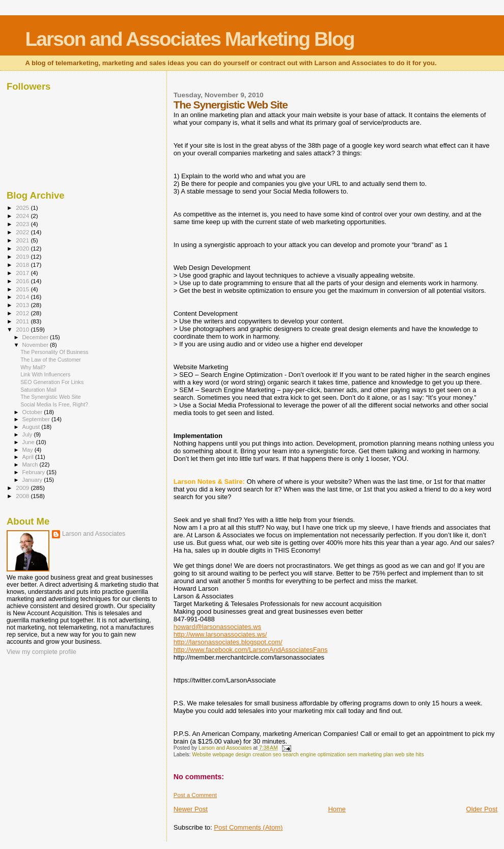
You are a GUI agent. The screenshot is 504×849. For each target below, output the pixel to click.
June (29, 442)
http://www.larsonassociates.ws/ (220, 634)
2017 (23, 273)
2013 (23, 305)
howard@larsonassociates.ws (217, 627)
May (29, 450)
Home (337, 809)
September (37, 419)
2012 (23, 313)
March (31, 464)
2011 (23, 321)
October (33, 412)
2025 (23, 208)
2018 (23, 265)
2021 (23, 240)
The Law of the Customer (51, 360)
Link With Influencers (45, 374)
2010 (23, 329)
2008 (23, 496)
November (36, 345)
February (35, 472)
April (29, 457)
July (28, 434)
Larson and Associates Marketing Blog (190, 39)
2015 (23, 289)
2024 (23, 216)
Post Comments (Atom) (248, 827)
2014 (23, 297)
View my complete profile (41, 652)
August (32, 427)
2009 (23, 488)
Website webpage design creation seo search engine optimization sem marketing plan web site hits (308, 755)
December (36, 337)
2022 (23, 232)
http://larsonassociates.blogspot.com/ (228, 642)
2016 (23, 281)
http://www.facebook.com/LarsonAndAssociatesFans (251, 650)
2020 (23, 248)
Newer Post (191, 809)
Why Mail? (33, 367)
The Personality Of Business (54, 352)
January (33, 480)
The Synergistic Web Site (51, 397)
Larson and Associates (94, 534)
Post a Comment (195, 795)
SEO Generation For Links (52, 382)
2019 (23, 256)
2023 (23, 224)
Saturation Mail (38, 390)
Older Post (482, 809)
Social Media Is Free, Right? (54, 404)
